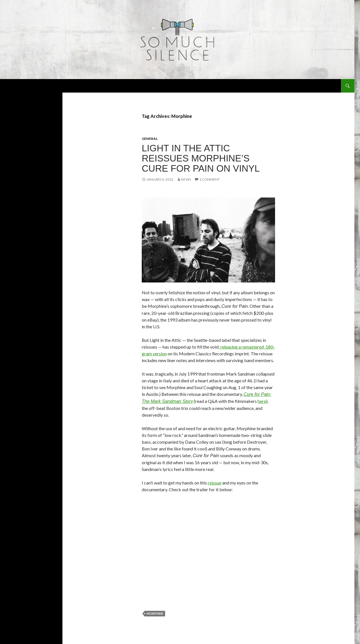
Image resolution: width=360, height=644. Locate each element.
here (262, 401)
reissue (215, 483)
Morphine (155, 613)
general (150, 139)
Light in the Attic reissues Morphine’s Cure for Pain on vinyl (201, 158)
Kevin (186, 179)
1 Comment (210, 179)
